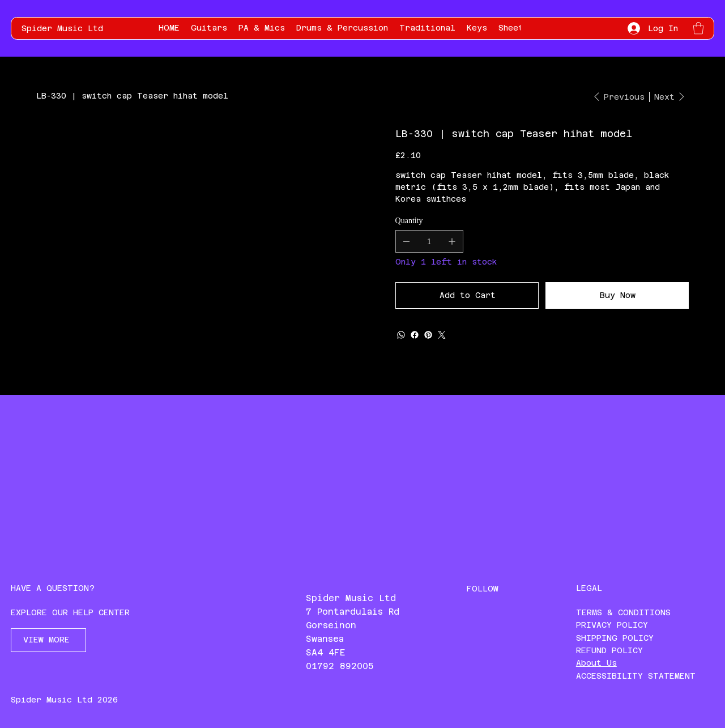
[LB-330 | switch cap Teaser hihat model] (132, 96)
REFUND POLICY (609, 650)
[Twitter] (442, 335)
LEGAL (589, 588)
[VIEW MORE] (48, 640)
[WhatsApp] (401, 335)
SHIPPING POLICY (615, 638)
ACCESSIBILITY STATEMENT (636, 676)
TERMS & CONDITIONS (623, 612)
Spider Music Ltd (62, 28)
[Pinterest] (428, 335)
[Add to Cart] (467, 295)
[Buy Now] (617, 295)
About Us (596, 663)
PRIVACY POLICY (612, 625)
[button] (698, 28)
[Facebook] (415, 335)
